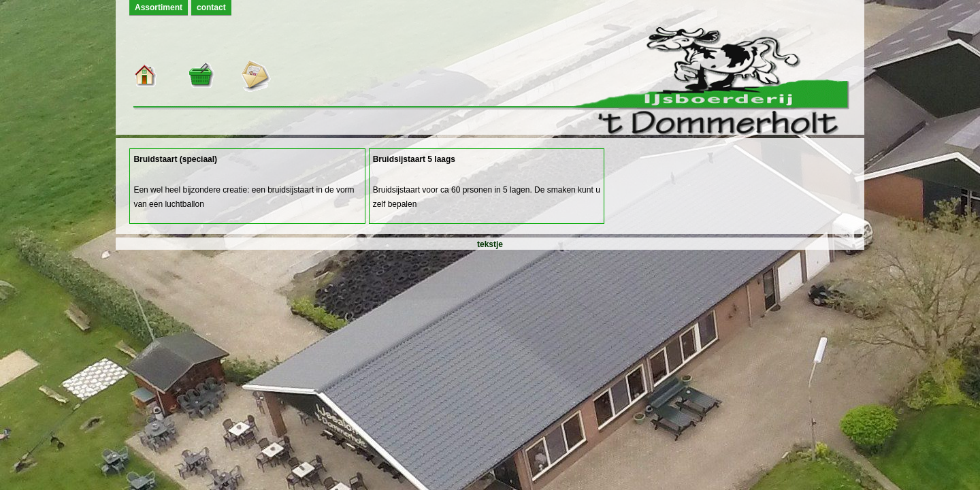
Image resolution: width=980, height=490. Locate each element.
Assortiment (159, 7)
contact (211, 7)
